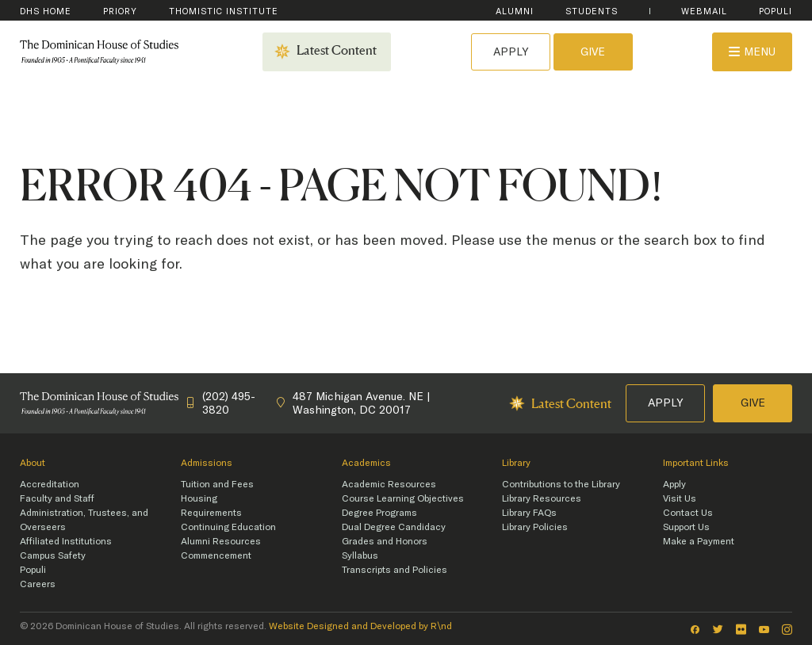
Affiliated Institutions (66, 541)
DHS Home (46, 11)
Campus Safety (53, 555)
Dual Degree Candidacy (394, 527)
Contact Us (688, 513)
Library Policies (535, 527)
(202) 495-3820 (221, 403)
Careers (38, 584)
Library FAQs (529, 513)
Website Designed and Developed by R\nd (360, 626)
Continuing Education (228, 527)
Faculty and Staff (57, 498)
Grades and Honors (385, 541)
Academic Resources (389, 484)
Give (593, 52)
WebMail (704, 11)
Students (592, 11)
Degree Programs (379, 513)
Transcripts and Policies (395, 570)
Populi (776, 11)
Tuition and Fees (217, 484)
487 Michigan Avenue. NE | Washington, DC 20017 (353, 403)
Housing (199, 498)
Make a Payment (699, 541)
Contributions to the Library (561, 484)
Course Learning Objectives (403, 498)
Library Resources (542, 498)
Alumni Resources (221, 541)
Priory (120, 11)
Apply (511, 52)
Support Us (686, 527)
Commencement (216, 555)
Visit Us (680, 498)
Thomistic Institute (224, 11)
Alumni (515, 11)
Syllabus (360, 555)
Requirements (211, 513)
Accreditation (50, 484)
